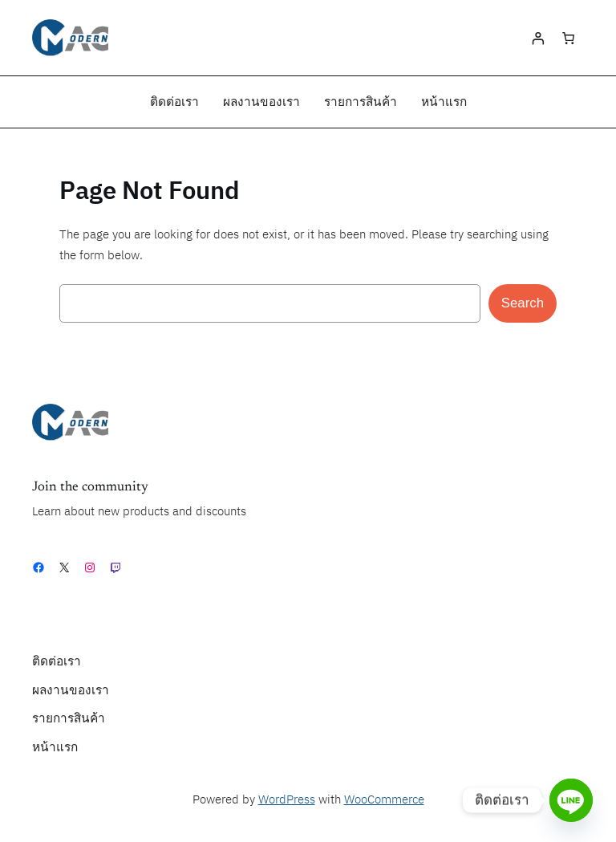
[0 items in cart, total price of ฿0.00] (569, 38)
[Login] (537, 38)
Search (523, 303)
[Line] (571, 800)
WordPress (287, 800)
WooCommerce (384, 800)
